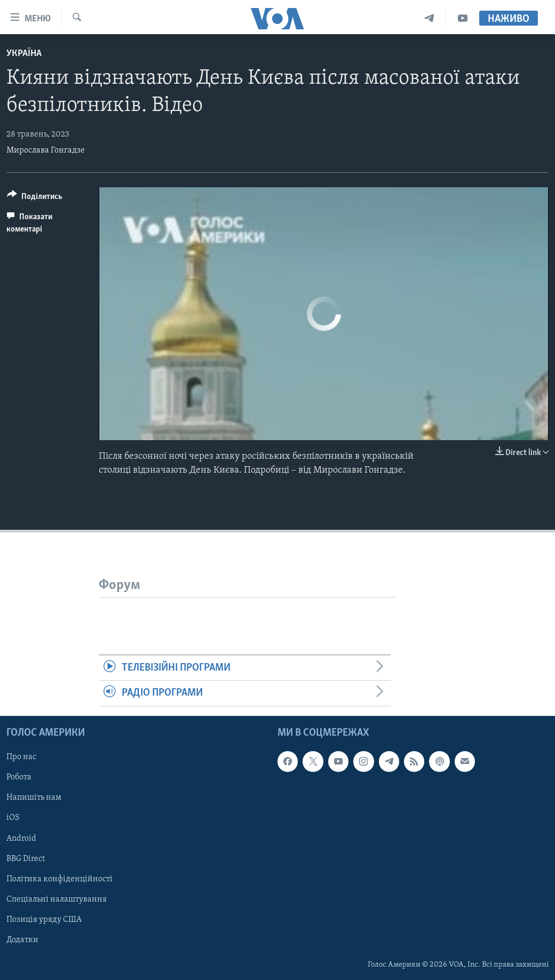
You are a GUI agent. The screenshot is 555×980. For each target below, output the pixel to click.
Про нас (21, 757)
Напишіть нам (34, 798)
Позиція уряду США (44, 919)
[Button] (35, 198)
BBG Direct (26, 858)
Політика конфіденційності (60, 879)
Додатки (22, 939)
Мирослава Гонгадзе (46, 150)
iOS (13, 818)
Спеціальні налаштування (57, 899)
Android (21, 838)
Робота (19, 777)
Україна (24, 54)
